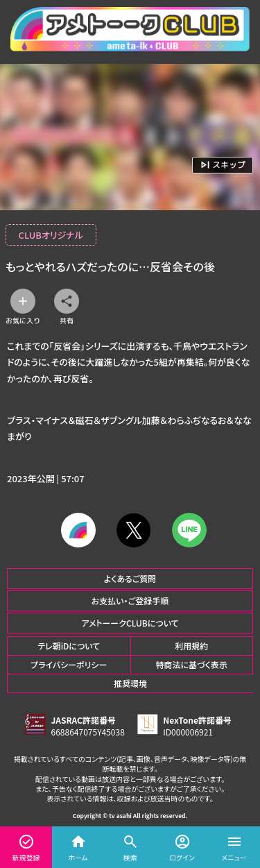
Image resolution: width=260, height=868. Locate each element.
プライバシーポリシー (69, 664)
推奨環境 (130, 683)
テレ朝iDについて (69, 646)
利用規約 (191, 646)
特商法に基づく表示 (192, 664)
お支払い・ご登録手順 (130, 601)
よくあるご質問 (130, 578)
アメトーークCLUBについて (130, 623)
